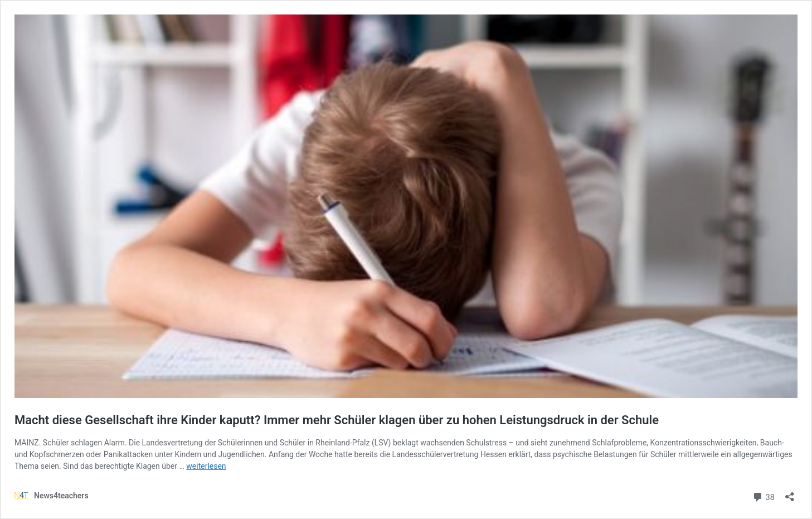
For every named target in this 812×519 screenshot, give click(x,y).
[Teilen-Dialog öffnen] (790, 493)
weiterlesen (206, 466)
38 (763, 496)
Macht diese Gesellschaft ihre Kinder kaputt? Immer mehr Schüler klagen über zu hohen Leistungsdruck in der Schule (337, 420)
